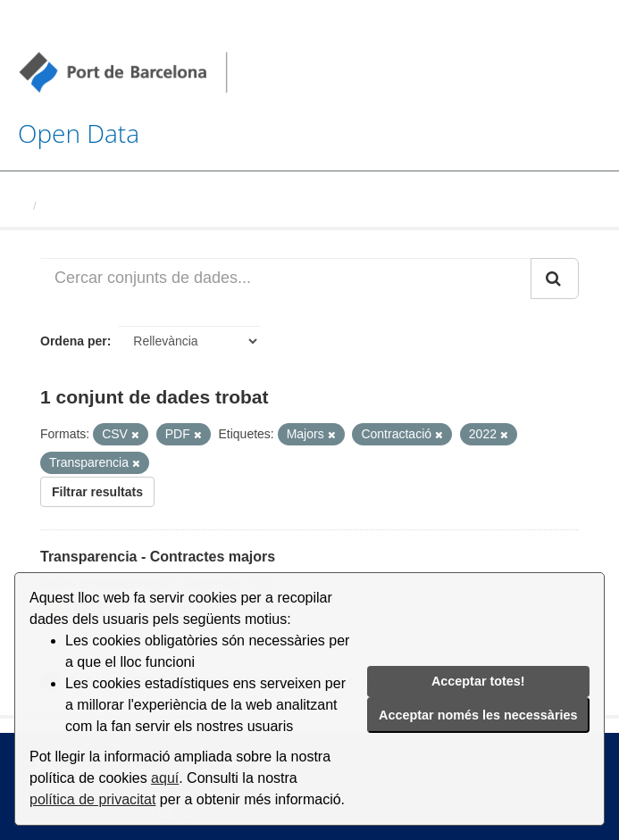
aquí (165, 778)
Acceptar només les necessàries (478, 715)
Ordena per (74, 341)
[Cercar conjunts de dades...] (286, 279)
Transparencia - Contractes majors (158, 557)
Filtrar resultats (97, 492)
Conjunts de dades (96, 206)
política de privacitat (92, 799)
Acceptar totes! (478, 681)
